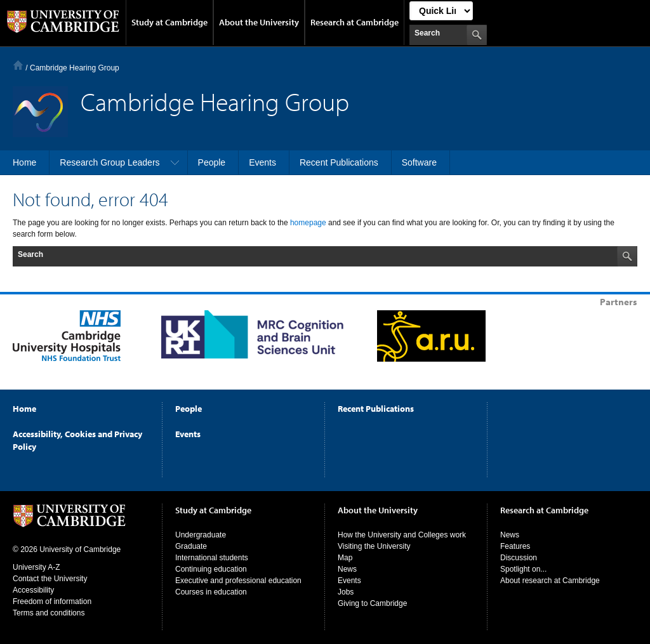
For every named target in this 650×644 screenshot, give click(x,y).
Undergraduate (201, 535)
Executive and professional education (238, 581)
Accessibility (33, 590)
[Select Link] (441, 11)
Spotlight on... (523, 569)
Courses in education (211, 592)
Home (18, 65)
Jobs (346, 592)
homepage (308, 223)
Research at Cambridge (355, 22)
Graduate (191, 546)
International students (212, 558)
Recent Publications (376, 409)
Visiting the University (374, 546)
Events (188, 434)
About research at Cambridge (550, 581)
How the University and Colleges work (402, 535)
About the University (259, 22)
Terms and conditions (49, 613)
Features (515, 546)
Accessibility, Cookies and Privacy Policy (77, 440)
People (189, 409)
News (347, 569)
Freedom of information (52, 601)
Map (345, 558)
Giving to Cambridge (372, 603)
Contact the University (50, 579)
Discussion (519, 558)
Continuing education (211, 569)
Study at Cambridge (169, 22)
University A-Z (36, 567)
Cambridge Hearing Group (75, 68)
